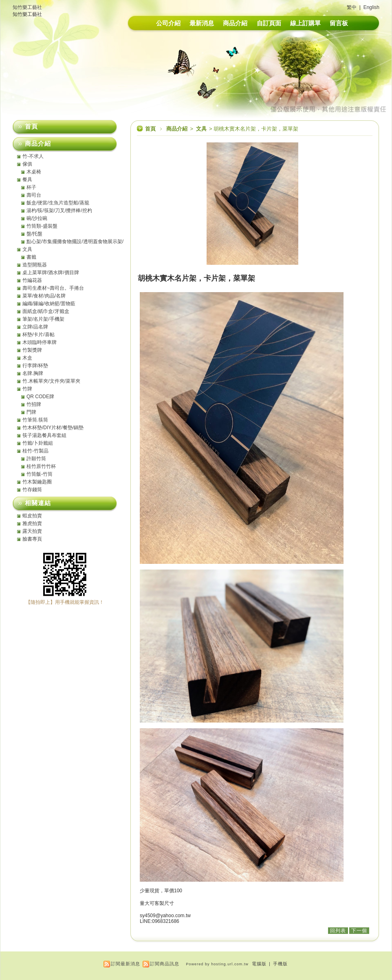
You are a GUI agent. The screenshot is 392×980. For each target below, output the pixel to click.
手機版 (280, 964)
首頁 (150, 129)
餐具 (27, 180)
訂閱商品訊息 (165, 964)
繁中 (352, 7)
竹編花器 (32, 280)
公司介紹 (168, 23)
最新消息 (202, 23)
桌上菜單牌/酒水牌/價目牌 (51, 273)
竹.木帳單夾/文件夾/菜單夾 (51, 381)
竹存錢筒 (32, 490)
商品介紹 (235, 23)
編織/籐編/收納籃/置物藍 (49, 304)
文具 (202, 129)
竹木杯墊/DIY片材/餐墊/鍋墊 (53, 428)
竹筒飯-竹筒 (40, 474)
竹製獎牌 (32, 350)
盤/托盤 (34, 234)
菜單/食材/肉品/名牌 (44, 296)
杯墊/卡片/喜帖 (39, 335)
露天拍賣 (32, 531)
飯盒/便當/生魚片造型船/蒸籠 (58, 203)
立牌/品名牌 (35, 327)
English (371, 7)
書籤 (31, 257)
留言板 (339, 23)
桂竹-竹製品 (35, 451)
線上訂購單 (305, 23)
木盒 (27, 358)
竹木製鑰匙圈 (37, 482)
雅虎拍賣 (32, 523)
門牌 (31, 412)
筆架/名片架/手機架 (43, 319)
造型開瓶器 (35, 265)
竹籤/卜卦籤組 (38, 443)
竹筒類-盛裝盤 (42, 226)
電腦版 (259, 964)
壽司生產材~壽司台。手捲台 (53, 288)
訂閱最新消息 (126, 964)
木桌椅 (34, 172)
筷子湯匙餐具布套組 (44, 435)
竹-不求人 (33, 156)
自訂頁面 (269, 23)
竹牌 (27, 389)
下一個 (359, 931)
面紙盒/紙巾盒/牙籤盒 (46, 311)
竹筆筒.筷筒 (35, 420)
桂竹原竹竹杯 (41, 466)
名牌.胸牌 (33, 373)
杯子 (31, 187)
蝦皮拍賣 (32, 516)
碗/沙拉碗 (37, 218)
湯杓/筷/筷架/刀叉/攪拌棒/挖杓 (59, 211)
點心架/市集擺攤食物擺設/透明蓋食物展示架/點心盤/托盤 (75, 242)
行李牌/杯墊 (35, 366)
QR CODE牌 (40, 397)
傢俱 (27, 164)
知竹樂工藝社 (27, 7)
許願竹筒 (36, 459)
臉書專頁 (32, 539)
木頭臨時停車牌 (40, 342)
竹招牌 (34, 404)
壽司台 (34, 195)
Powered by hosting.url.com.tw (217, 964)
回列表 (338, 931)
